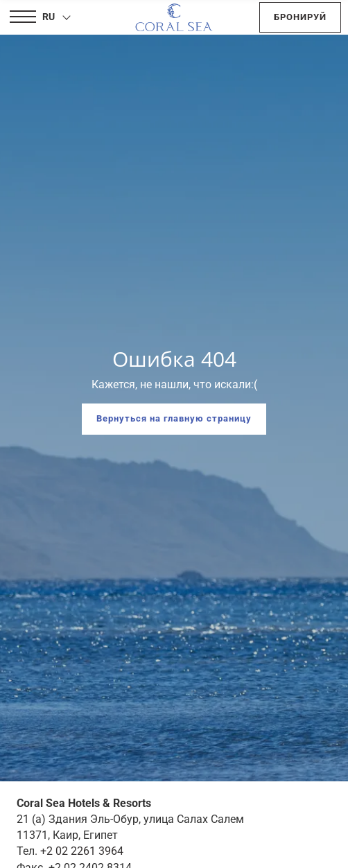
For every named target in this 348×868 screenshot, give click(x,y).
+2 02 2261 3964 (82, 851)
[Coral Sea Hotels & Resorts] (174, 17)
